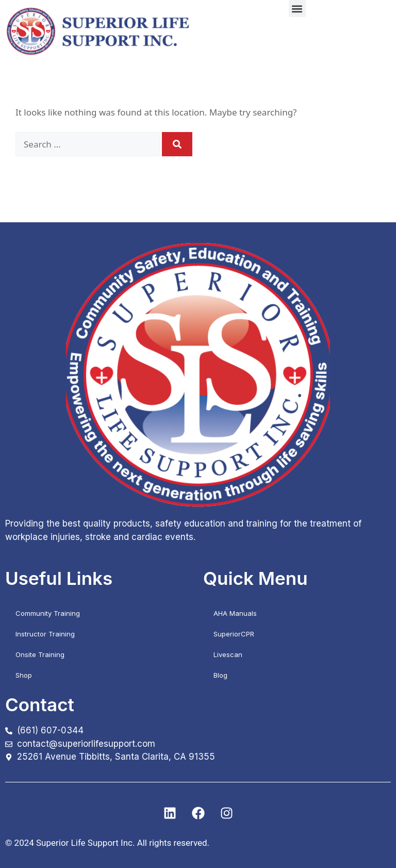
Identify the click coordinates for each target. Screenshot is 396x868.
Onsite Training (40, 654)
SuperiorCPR (234, 634)
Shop (24, 675)
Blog (220, 675)
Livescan (228, 654)
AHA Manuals (235, 613)
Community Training (48, 613)
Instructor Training (45, 634)
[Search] (177, 144)
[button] (297, 9)
